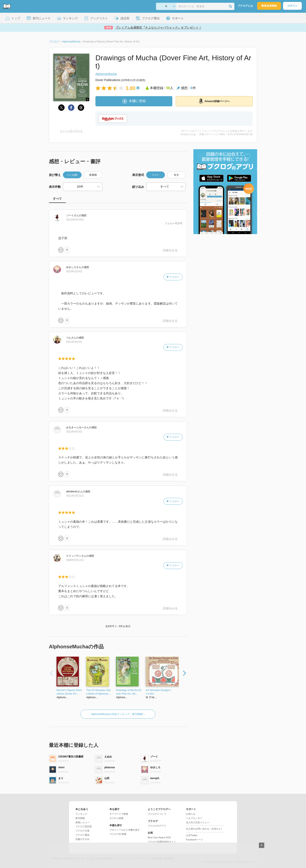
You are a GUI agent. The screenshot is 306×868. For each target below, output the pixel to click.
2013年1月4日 (74, 271)
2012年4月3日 (74, 432)
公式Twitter (192, 835)
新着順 (93, 175)
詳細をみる (170, 250)
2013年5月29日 (75, 220)
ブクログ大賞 (82, 831)
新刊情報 (80, 818)
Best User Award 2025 (159, 837)
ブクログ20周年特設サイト (162, 842)
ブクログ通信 (82, 835)
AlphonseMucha (106, 74)
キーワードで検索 (119, 814)
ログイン (292, 6)
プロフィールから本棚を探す (125, 830)
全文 (176, 175)
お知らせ (191, 814)
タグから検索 (116, 818)
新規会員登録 (269, 6)
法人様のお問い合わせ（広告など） (205, 829)
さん (72, 215)
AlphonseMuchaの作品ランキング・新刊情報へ (118, 714)
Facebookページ (195, 840)
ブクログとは (245, 6)
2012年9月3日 (74, 342)
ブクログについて (157, 814)
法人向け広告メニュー (198, 822)
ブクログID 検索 (118, 834)
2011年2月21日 (75, 496)
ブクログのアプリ (157, 826)
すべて (57, 199)
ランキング (81, 814)
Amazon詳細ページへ (214, 101)
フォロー (173, 277)
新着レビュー (82, 822)
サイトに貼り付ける (71, 131)
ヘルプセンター (194, 818)
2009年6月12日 (75, 560)
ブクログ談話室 (84, 826)
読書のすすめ (82, 839)
